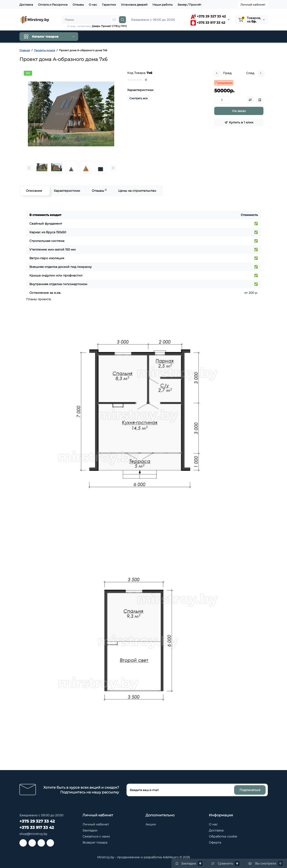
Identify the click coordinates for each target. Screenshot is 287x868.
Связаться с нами (96, 836)
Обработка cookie (223, 836)
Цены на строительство (137, 191)
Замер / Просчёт (189, 5)
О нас (93, 5)
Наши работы (163, 5)
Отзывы (78, 5)
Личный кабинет (253, 5)
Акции (151, 824)
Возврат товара (95, 842)
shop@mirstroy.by (33, 834)
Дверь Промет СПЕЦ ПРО (109, 26)
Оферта (215, 842)
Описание (34, 191)
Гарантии (109, 5)
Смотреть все (138, 98)
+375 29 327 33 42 (208, 16)
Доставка (26, 5)
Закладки (90, 830)
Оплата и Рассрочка (53, 5)
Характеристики (67, 191)
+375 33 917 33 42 (208, 23)
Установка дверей (134, 5)
